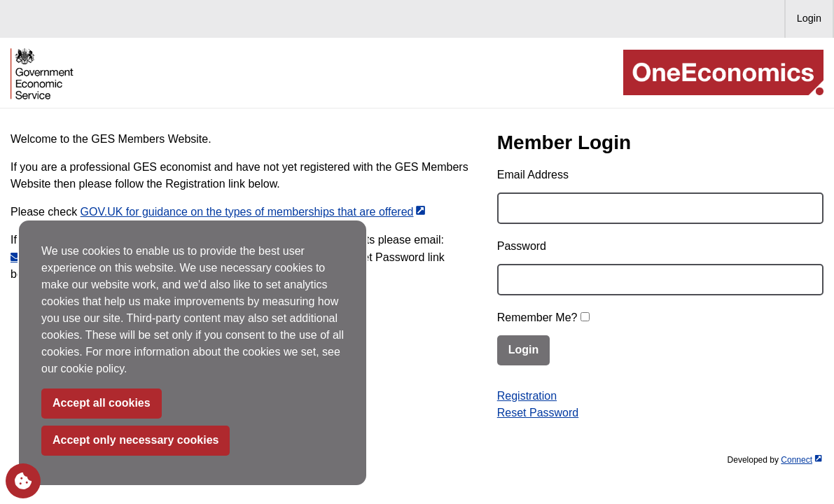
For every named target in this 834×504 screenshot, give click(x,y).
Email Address (533, 175)
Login (809, 18)
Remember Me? (537, 317)
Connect (801, 460)
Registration (527, 396)
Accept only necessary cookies (135, 440)
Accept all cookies (102, 403)
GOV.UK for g (253, 212)
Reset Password (538, 413)
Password (522, 246)
